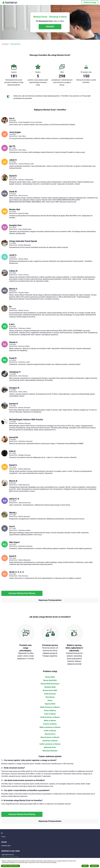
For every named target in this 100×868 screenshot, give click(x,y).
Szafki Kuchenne (50, 694)
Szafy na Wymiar (50, 714)
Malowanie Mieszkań (50, 751)
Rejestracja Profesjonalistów (50, 600)
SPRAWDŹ (50, 27)
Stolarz (50, 700)
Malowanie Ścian (50, 747)
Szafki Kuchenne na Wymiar (50, 717)
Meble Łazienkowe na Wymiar (50, 727)
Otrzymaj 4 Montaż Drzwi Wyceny (22, 593)
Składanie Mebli (50, 687)
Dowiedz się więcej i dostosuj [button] (10, 866)
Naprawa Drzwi (50, 734)
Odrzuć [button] (85, 866)
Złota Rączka (50, 697)
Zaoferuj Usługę (90, 2)
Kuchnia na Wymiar (50, 724)
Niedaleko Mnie (6, 846)
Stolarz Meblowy (50, 711)
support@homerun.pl (8, 855)
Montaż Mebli (50, 677)
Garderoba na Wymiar (50, 741)
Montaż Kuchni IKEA (50, 690)
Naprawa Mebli (50, 704)
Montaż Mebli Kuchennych (50, 684)
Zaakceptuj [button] (94, 866)
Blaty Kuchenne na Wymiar (50, 737)
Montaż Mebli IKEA (50, 680)
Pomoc (3, 837)
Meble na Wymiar (50, 721)
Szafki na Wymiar (50, 731)
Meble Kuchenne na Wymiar (50, 707)
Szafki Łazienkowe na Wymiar (50, 744)
